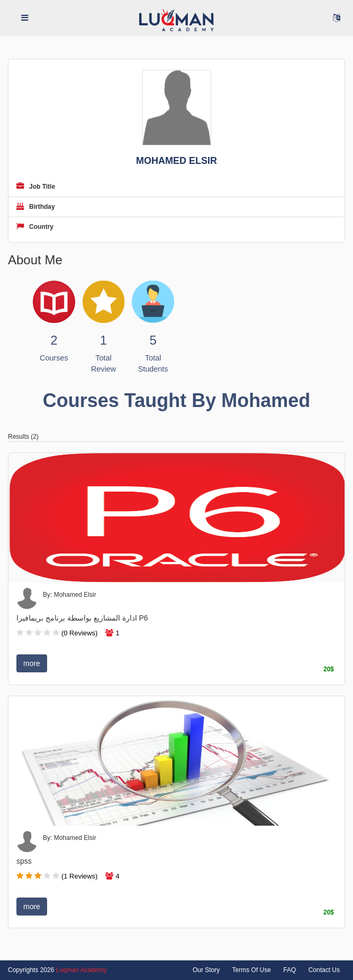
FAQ (289, 970)
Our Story (206, 970)
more (32, 663)
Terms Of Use (252, 970)
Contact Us (324, 970)
